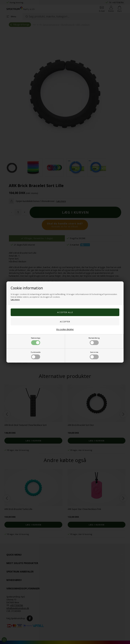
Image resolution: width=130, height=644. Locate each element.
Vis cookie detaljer (65, 329)
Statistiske (94, 355)
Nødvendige (36, 341)
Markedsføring (94, 341)
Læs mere (15, 299)
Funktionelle (36, 355)
